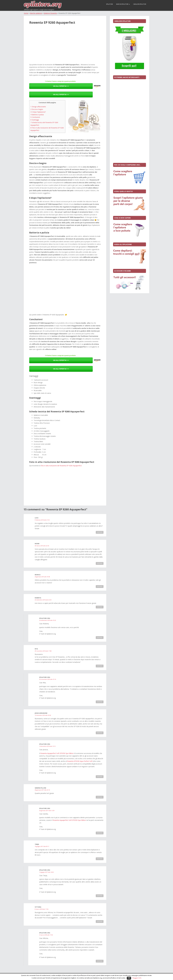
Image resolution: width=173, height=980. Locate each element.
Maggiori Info (137, 978)
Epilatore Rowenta (50, 13)
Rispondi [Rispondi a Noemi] (100, 563)
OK (129, 978)
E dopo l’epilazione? (38, 112)
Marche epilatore (123, 4)
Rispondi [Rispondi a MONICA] (100, 586)
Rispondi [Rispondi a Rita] (100, 666)
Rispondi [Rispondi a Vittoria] (100, 921)
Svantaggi (35, 120)
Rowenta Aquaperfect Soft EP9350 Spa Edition (57, 753)
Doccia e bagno (37, 109)
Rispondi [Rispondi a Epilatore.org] (100, 638)
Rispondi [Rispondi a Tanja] (100, 859)
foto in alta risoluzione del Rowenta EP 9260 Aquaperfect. (61, 466)
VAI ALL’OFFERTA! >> (61, 86)
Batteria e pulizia (37, 115)
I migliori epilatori (140, 4)
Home (26, 13)
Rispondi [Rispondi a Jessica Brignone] (100, 733)
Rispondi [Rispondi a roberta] (100, 607)
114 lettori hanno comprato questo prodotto (60, 81)
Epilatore (110, 4)
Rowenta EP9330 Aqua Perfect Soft (80, 761)
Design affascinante (38, 107)
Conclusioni (35, 117)
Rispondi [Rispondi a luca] (100, 532)
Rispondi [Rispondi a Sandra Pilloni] (100, 797)
